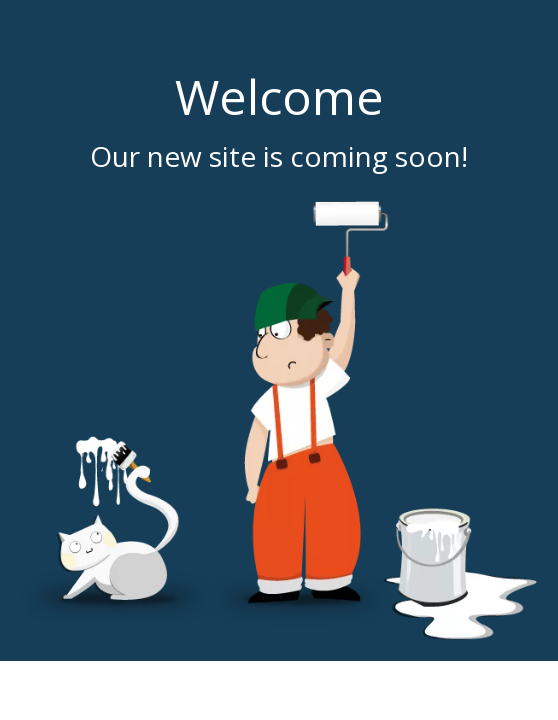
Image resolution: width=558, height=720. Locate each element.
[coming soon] (279, 420)
